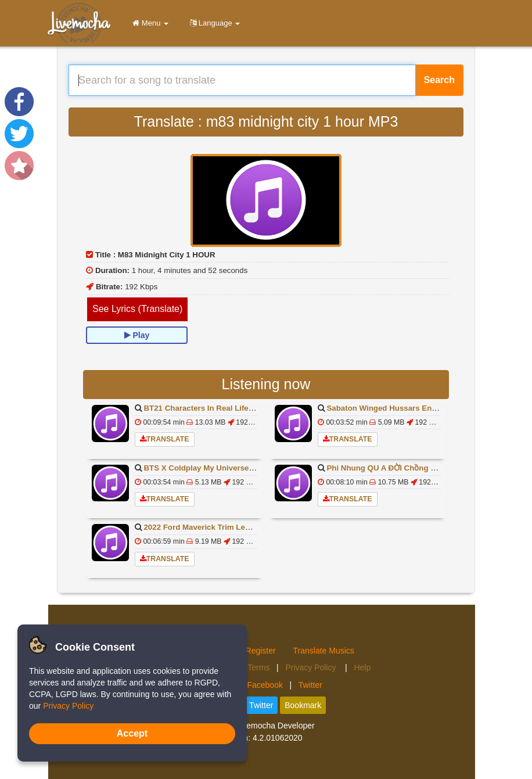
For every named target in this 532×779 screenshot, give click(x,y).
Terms (258, 667)
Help (362, 667)
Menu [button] (148, 23)
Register (261, 651)
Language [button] (213, 23)
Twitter (310, 685)
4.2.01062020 (278, 738)
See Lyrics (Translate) (137, 309)
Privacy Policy (312, 667)
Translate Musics (324, 651)
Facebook (265, 685)
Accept (132, 733)
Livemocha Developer (275, 726)
